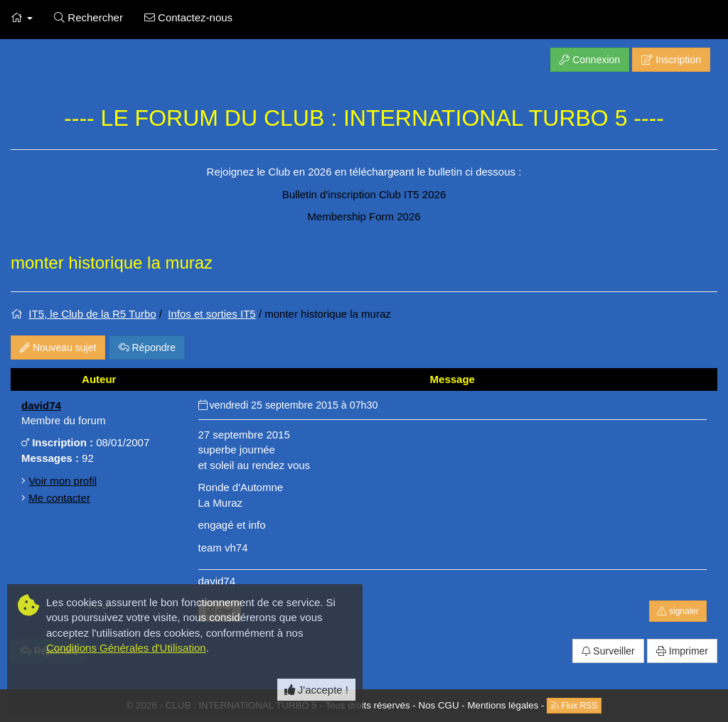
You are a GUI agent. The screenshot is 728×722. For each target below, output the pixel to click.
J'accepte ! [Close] (316, 690)
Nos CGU (439, 705)
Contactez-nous (188, 17)
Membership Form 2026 (364, 216)
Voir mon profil (63, 481)
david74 (41, 405)
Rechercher (89, 17)
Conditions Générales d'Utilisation (126, 648)
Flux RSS (574, 706)
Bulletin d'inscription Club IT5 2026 (364, 194)
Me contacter (59, 498)
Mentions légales (503, 705)
